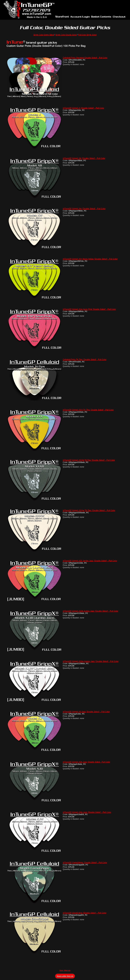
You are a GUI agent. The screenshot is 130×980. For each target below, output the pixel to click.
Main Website (65, 971)
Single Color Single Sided (44, 35)
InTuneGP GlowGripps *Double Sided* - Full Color (85, 913)
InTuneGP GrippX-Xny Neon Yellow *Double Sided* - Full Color (90, 259)
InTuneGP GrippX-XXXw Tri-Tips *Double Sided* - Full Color (89, 510)
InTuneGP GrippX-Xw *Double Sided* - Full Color (84, 209)
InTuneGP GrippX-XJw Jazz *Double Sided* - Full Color (87, 812)
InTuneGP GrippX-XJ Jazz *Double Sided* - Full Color (86, 712)
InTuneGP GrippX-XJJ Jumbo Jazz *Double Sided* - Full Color (90, 561)
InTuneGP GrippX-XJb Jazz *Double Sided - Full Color (86, 762)
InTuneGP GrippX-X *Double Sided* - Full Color (83, 108)
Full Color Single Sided (87, 35)
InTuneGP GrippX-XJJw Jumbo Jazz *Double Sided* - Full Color (91, 661)
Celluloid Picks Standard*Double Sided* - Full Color (85, 58)
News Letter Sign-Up (65, 976)
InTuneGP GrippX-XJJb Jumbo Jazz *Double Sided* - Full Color (90, 611)
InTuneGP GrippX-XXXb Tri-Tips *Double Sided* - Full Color (89, 460)
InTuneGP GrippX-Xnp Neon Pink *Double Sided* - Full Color (89, 309)
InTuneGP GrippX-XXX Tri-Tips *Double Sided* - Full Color (88, 410)
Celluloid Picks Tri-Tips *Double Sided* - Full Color (85, 359)
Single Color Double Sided (66, 35)
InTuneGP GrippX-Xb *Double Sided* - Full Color (84, 158)
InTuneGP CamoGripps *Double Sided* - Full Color (85, 862)
